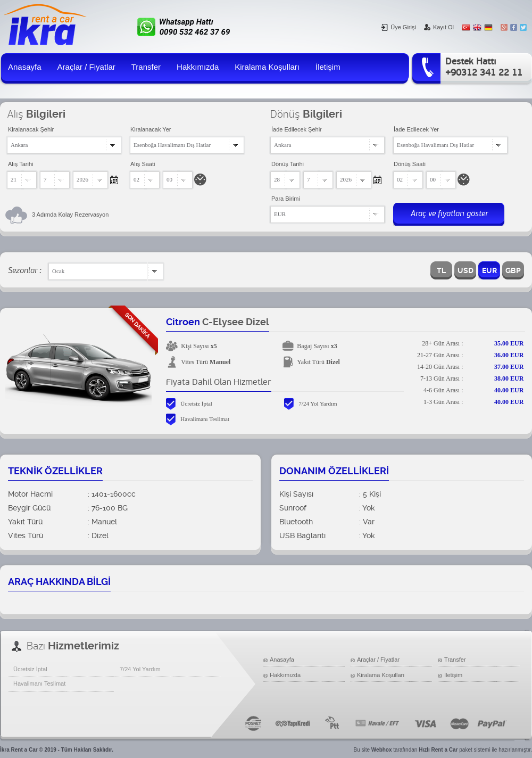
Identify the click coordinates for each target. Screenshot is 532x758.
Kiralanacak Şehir (31, 129)
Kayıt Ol (439, 27)
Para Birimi (286, 199)
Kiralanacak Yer (151, 129)
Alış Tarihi (20, 164)
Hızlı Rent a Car (438, 750)
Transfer (146, 67)
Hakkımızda (198, 67)
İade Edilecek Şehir (297, 129)
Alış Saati (143, 164)
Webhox (382, 750)
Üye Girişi (399, 27)
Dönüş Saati (410, 164)
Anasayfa (25, 67)
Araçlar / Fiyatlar (86, 67)
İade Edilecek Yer (416, 129)
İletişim (328, 67)
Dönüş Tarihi (288, 164)
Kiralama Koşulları (267, 67)
